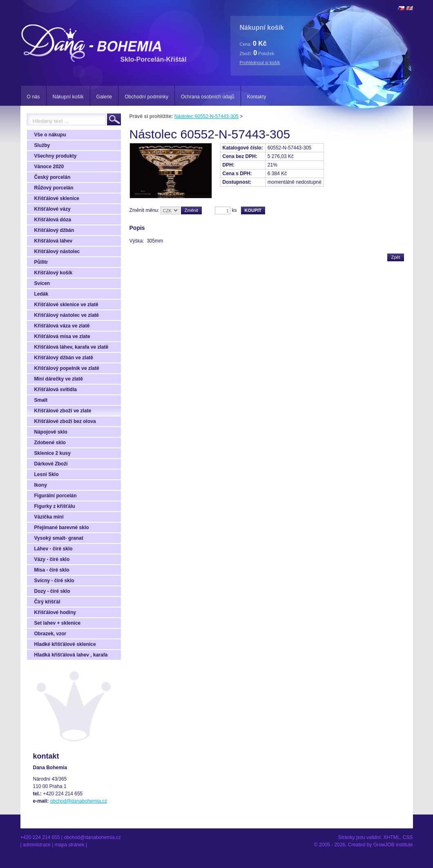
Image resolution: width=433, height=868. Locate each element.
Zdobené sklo (50, 443)
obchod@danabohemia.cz (79, 801)
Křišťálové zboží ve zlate (63, 411)
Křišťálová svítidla (56, 389)
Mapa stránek (70, 845)
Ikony (41, 485)
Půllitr (41, 262)
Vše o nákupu (50, 135)
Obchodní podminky (146, 97)
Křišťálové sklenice (57, 198)
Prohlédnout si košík (260, 62)
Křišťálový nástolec (57, 251)
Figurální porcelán (56, 496)
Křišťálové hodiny (55, 612)
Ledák (41, 294)
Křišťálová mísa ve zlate (62, 336)
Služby (42, 145)
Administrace (37, 845)
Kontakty (257, 97)
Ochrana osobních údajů (208, 97)
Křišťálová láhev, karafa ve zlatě (71, 347)
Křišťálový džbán (54, 230)
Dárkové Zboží (51, 464)
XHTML (392, 837)
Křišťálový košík (54, 273)
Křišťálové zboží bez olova (65, 421)
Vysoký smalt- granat (59, 538)
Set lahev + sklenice (58, 623)
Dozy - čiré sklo (52, 591)
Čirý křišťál (47, 602)
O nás (33, 97)
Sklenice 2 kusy (52, 453)
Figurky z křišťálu (55, 506)
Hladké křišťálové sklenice (65, 644)
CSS (408, 837)
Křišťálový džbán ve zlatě (64, 358)
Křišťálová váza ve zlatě (62, 326)
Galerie (104, 97)
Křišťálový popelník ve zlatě (67, 368)
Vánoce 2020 (49, 167)
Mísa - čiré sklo (52, 570)
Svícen (42, 283)
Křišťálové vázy (52, 209)
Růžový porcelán (54, 188)
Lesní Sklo (47, 474)
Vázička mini (49, 517)
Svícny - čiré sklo (54, 581)
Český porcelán (52, 177)
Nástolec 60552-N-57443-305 (206, 116)
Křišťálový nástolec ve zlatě (67, 315)
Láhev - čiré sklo (54, 549)
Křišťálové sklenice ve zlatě (66, 305)
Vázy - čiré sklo (52, 559)
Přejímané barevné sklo (62, 527)
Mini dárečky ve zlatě (59, 379)
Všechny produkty (56, 156)
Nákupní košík (68, 97)
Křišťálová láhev (54, 241)
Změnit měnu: (144, 210)
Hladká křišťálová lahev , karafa (71, 655)
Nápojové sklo (51, 432)
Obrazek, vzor (50, 634)
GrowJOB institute (393, 845)
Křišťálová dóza (53, 220)
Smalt (41, 400)
